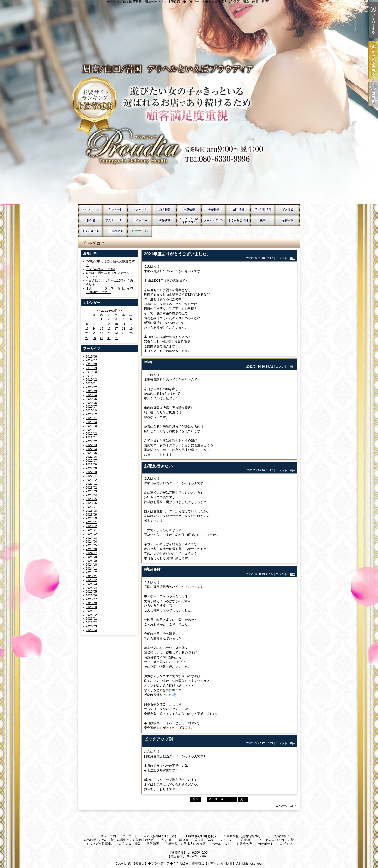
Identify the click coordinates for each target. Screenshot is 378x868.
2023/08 (91, 511)
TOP (91, 210)
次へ (243, 799)
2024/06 (91, 549)
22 (102, 333)
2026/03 (91, 626)
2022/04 (91, 449)
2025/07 (91, 599)
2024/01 (91, 530)
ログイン (286, 844)
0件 (293, 258)
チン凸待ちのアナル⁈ (101, 269)
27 (87, 338)
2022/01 (91, 437)
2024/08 (91, 557)
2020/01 (91, 383)
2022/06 (91, 457)
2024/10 (91, 565)
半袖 (148, 362)
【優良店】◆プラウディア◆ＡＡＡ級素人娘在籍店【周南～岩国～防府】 (184, 864)
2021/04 (91, 422)
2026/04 (91, 630)
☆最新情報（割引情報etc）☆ (214, 210)
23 (109, 333)
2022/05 (91, 453)
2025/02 (91, 580)
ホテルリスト (91, 231)
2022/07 (91, 461)
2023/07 (91, 507)
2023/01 (91, 484)
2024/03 (91, 538)
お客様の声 (115, 231)
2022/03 (91, 445)
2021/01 (91, 418)
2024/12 (91, 572)
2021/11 (91, 430)
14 (94, 329)
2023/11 (91, 522)
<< (98, 311)
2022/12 (91, 480)
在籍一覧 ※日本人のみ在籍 (287, 221)
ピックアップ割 (158, 739)
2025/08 (91, 603)
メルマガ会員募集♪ (214, 221)
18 (124, 329)
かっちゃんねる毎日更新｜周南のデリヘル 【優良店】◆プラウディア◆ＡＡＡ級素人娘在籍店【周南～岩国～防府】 (189, 102)
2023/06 (91, 503)
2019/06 (91, 356)
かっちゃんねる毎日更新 (189, 221)
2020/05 (91, 399)
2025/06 (91, 595)
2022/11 (91, 476)
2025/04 (91, 588)
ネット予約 (115, 210)
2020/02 (91, 387)
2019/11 (91, 376)
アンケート (140, 210)
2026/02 (91, 622)
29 (102, 338)
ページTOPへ (288, 806)
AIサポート (140, 231)
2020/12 (91, 414)
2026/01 (91, 619)
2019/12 (91, 380)
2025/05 (91, 592)
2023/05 (91, 499)
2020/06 (91, 403)
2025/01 (91, 576)
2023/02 (91, 487)
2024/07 (91, 553)
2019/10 (91, 372)
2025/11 (91, 611)
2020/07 (91, 407)
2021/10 (91, 426)
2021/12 (91, 434)
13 (87, 329)
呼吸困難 (152, 570)
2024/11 (91, 568)
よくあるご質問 (238, 221)
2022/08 (91, 464)
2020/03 (91, 391)
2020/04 (91, 395)
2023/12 (91, 526)
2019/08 (91, 364)
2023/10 (91, 518)
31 (116, 338)
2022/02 (91, 441)
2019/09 (91, 368)
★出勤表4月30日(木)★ (189, 210)
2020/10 (91, 410)
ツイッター (140, 221)
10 (116, 324)
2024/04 (91, 541)
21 (94, 333)
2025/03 (91, 584)
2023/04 (91, 495)
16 (109, 329)
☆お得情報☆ (238, 210)
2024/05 (91, 545)
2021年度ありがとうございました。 (177, 254)
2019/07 (91, 360)
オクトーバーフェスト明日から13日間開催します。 (109, 290)
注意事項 (164, 221)
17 (116, 329)
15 (102, 329)
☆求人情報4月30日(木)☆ (164, 210)
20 (87, 333)
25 (124, 333)
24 (116, 333)
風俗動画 (263, 221)
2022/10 (91, 472)
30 (109, 338)
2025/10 (91, 607)
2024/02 (91, 534)
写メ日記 (287, 210)
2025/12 (91, 615)
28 (94, 338)
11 (124, 324)
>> (120, 311)
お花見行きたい (158, 466)
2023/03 (91, 491)
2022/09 (91, 468)
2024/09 (91, 561)
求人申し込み (115, 221)
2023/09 (91, 514)
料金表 (91, 221)
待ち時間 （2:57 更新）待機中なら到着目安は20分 (263, 210)
